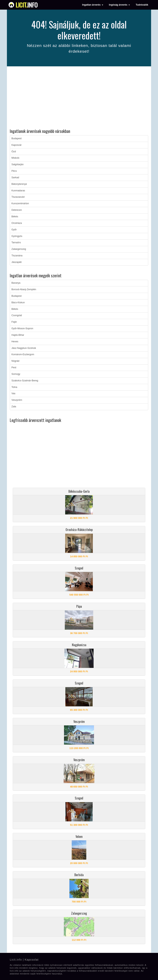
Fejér (14, 322)
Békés (15, 217)
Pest (14, 367)
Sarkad (15, 177)
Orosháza (17, 223)
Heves (15, 342)
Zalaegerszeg (19, 249)
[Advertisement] (79, 98)
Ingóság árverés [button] (119, 5)
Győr (14, 230)
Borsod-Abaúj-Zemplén (24, 289)
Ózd (14, 152)
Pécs (14, 171)
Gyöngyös (17, 236)
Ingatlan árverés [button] (93, 5)
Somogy (16, 374)
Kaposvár (17, 145)
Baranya (16, 283)
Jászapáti (17, 262)
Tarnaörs (16, 242)
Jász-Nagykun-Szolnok (24, 348)
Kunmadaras (18, 191)
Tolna (14, 387)
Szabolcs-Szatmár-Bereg (25, 381)
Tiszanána (17, 256)
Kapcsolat (32, 960)
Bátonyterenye (19, 184)
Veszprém (17, 400)
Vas (14, 393)
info (27, 5)
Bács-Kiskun (18, 302)
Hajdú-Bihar (18, 335)
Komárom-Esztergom (23, 354)
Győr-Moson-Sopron (22, 328)
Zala (14, 407)
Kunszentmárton (20, 203)
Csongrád (17, 315)
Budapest (17, 138)
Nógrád (15, 361)
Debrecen (17, 210)
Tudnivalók (142, 5)
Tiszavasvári (18, 197)
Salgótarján (18, 164)
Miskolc (16, 158)
